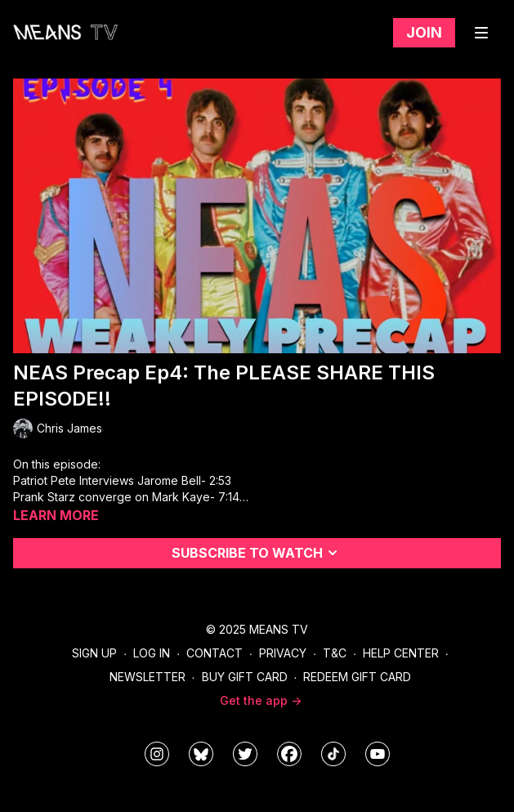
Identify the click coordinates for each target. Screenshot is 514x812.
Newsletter (147, 677)
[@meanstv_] (333, 754)
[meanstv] (289, 754)
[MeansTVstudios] (201, 754)
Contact (215, 653)
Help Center (401, 653)
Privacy (283, 653)
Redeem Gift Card (357, 677)
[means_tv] (157, 754)
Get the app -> (261, 700)
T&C (335, 653)
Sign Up (94, 653)
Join (424, 32)
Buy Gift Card (245, 677)
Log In (152, 653)
